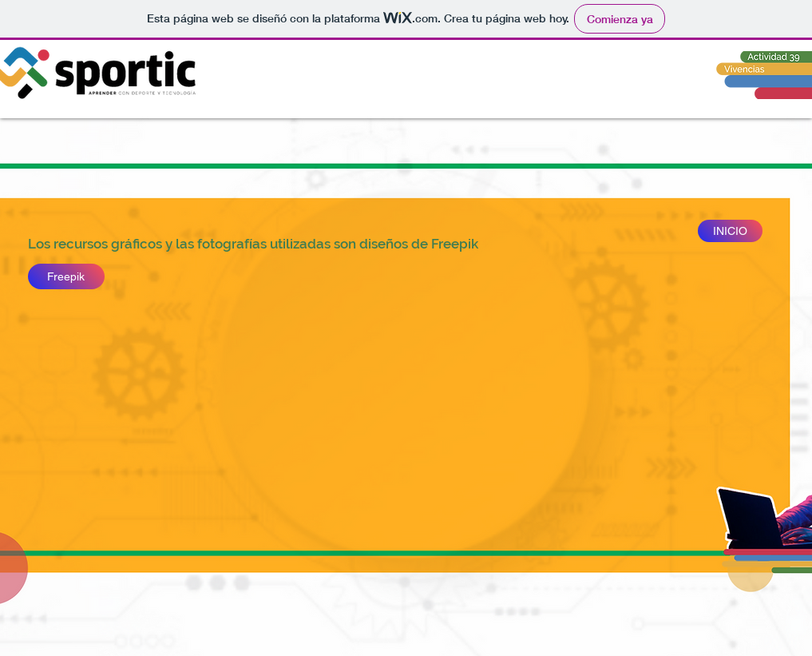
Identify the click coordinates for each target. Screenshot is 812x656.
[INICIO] (730, 231)
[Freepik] (66, 276)
